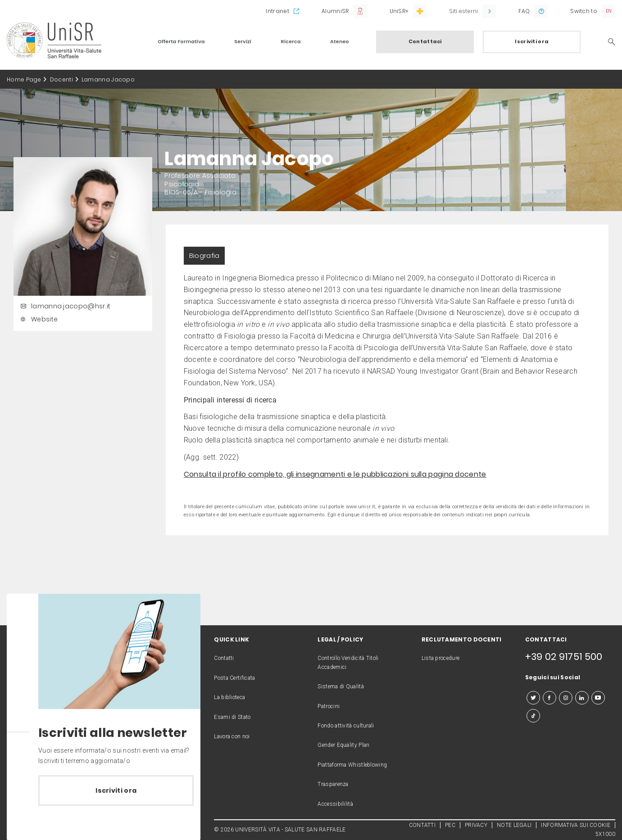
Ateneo (340, 41)
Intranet (277, 11)
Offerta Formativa (181, 41)
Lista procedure (441, 658)
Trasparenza (333, 784)
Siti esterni (463, 11)
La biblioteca (229, 697)
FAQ (524, 11)
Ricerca (291, 41)
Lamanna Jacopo (108, 79)
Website (38, 319)
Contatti (224, 658)
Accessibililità (335, 804)
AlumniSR (335, 11)
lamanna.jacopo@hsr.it (64, 306)
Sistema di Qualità (341, 686)
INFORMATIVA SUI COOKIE (576, 825)
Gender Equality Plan (343, 745)
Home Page (24, 79)
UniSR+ (399, 11)
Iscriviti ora (532, 41)
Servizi (243, 41)
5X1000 (605, 834)
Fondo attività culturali (346, 726)
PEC (450, 825)
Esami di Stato (232, 717)
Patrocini (329, 706)
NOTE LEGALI (514, 825)
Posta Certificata (234, 678)
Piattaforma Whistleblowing (352, 765)
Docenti (61, 79)
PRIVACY (476, 825)
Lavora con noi (232, 736)
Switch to (584, 11)
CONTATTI (422, 825)
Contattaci (425, 41)
